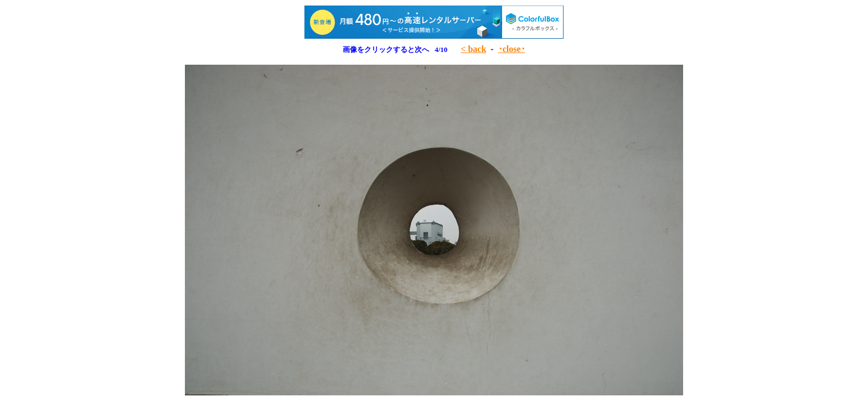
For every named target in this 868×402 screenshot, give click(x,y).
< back (473, 49)
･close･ (512, 49)
